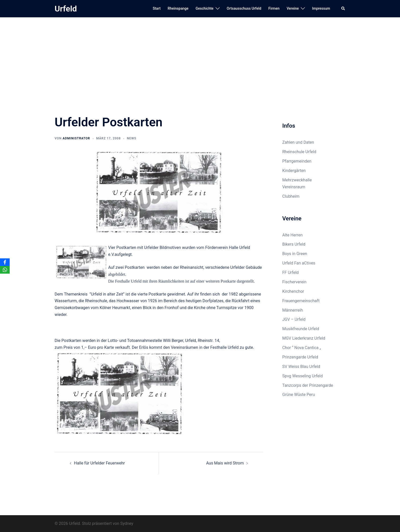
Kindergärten (294, 171)
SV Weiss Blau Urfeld (301, 367)
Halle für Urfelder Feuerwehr (99, 463)
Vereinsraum (294, 187)
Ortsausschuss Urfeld (244, 8)
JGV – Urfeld (294, 319)
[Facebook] (5, 262)
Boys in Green (295, 254)
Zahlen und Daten (298, 142)
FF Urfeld (291, 272)
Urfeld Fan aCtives (299, 263)
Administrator (76, 138)
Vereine (293, 8)
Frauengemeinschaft (301, 301)
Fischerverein (295, 282)
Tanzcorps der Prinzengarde (308, 385)
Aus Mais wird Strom (225, 463)
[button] (343, 9)
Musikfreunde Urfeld (301, 329)
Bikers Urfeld (294, 244)
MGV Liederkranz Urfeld (304, 338)
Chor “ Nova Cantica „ (302, 348)
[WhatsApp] (5, 270)
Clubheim (291, 196)
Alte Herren (293, 235)
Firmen (274, 8)
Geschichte (205, 8)
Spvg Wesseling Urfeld (303, 376)
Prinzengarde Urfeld (300, 357)
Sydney (127, 523)
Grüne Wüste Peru (299, 395)
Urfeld (66, 9)
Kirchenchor (293, 291)
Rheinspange (178, 8)
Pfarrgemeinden (297, 161)
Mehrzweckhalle (297, 180)
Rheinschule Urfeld (299, 152)
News (132, 138)
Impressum (321, 8)
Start (157, 8)
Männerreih (293, 310)
